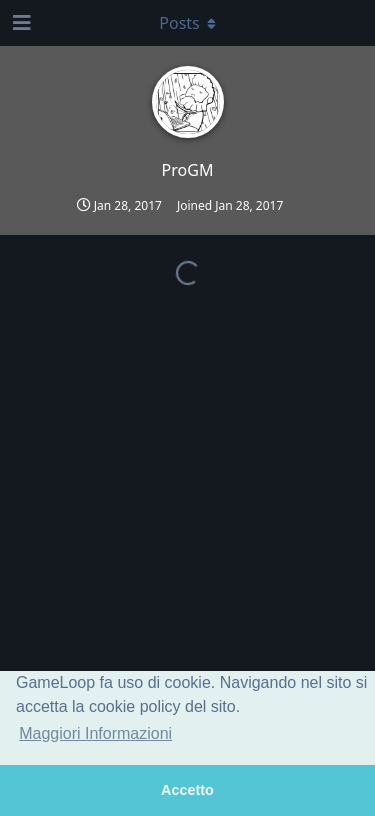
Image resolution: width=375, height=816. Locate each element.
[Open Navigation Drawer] (20, 23)
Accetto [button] (187, 790)
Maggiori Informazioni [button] (95, 733)
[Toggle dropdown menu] (188, 23)
